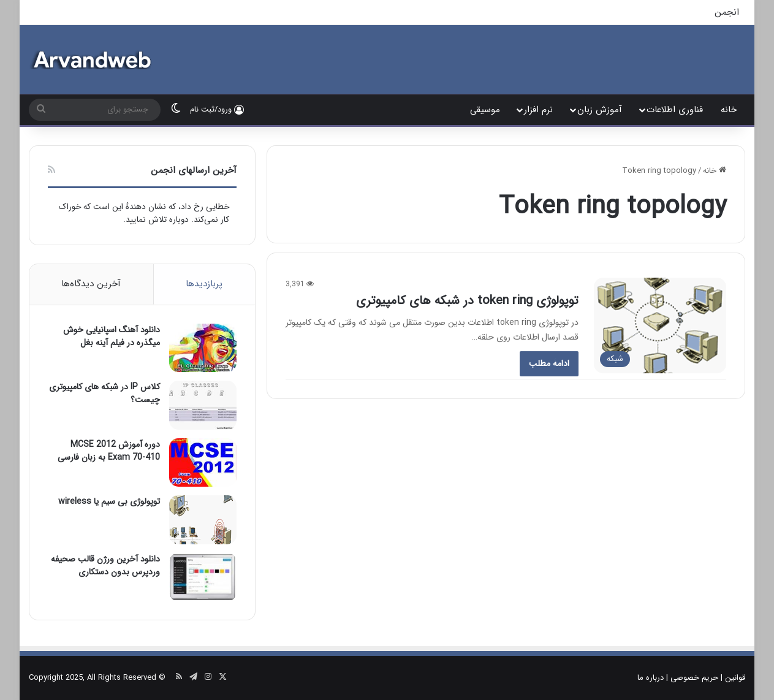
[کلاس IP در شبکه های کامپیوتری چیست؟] (203, 405)
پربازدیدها (204, 284)
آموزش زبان (600, 110)
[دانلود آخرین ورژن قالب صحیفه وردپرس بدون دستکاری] (203, 577)
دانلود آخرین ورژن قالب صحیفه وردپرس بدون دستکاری (105, 565)
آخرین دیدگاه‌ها (91, 284)
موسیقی (485, 110)
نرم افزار (538, 110)
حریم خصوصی (694, 678)
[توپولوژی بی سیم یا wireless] (203, 519)
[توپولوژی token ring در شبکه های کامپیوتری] (660, 325)
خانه (729, 110)
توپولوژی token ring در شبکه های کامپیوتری (467, 301)
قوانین (735, 678)
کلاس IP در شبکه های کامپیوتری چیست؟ (104, 393)
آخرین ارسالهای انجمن (194, 170)
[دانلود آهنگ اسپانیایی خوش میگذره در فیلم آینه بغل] (203, 348)
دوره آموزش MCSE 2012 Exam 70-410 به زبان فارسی (109, 451)
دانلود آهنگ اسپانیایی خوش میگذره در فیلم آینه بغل (112, 336)
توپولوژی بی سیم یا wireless (109, 501)
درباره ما (651, 678)
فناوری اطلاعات (675, 110)
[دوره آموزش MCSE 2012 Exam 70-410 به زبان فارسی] (203, 462)
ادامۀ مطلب (549, 363)
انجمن (727, 12)
